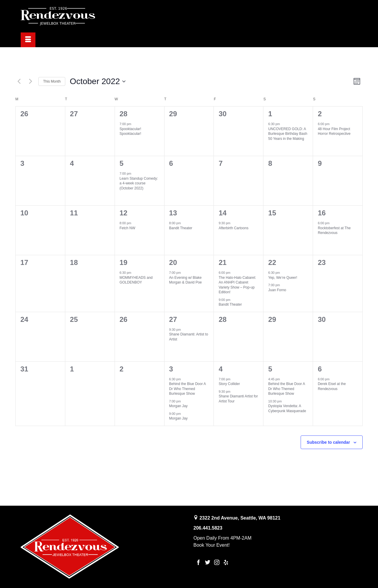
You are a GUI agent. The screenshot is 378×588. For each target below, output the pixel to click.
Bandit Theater (181, 228)
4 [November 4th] (220, 369)
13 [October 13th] (173, 213)
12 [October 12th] (124, 213)
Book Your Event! (212, 545)
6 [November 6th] (320, 369)
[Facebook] (198, 562)
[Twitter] (208, 562)
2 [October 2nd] (320, 114)
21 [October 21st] (223, 262)
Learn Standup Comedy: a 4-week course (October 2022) (139, 183)
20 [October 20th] (173, 262)
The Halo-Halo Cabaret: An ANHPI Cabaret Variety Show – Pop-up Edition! (237, 285)
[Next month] (30, 81)
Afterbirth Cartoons (233, 228)
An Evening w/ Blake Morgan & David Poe (186, 280)
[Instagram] (217, 562)
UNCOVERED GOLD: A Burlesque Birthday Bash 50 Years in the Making (288, 134)
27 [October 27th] (173, 319)
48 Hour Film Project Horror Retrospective (334, 131)
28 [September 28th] (124, 114)
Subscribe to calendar (328, 442)
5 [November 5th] (270, 369)
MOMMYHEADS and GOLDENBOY (136, 280)
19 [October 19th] (124, 262)
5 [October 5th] (122, 163)
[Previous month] (19, 81)
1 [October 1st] (270, 114)
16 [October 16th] (322, 213)
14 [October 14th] (223, 213)
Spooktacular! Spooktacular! (130, 131)
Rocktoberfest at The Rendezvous (334, 231)
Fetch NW (127, 228)
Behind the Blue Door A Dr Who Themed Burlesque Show (188, 389)
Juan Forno (277, 290)
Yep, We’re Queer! (283, 278)
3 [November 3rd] (171, 369)
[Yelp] (226, 562)
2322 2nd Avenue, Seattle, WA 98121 (240, 518)
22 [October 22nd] (272, 262)
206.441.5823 (208, 528)
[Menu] (28, 40)
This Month (52, 81)
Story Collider (229, 384)
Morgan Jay (179, 406)
